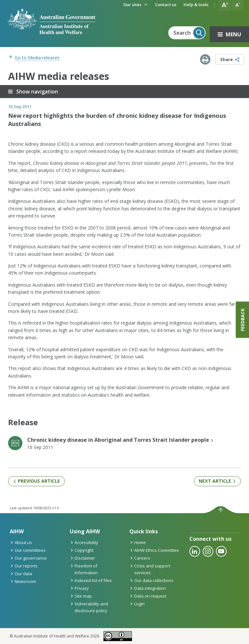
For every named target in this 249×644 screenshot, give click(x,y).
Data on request (148, 596)
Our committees (28, 550)
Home (138, 542)
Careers (140, 558)
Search (189, 33)
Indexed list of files (91, 580)
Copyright (82, 550)
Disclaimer (82, 558)
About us (21, 542)
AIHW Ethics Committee (154, 550)
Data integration (148, 588)
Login (137, 604)
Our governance (28, 558)
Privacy (79, 588)
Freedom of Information (84, 569)
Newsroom (23, 581)
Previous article (36, 481)
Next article (217, 481)
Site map (81, 596)
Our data (21, 574)
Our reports (24, 566)
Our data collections (151, 580)
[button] (225, 5)
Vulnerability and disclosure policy (89, 607)
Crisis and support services (150, 569)
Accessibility (84, 542)
